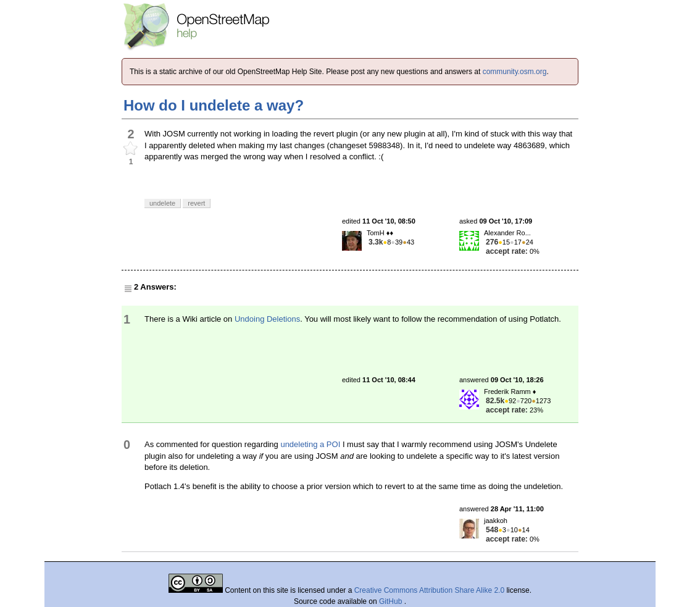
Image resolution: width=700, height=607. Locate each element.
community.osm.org (515, 72)
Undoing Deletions (267, 319)
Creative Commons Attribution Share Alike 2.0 (429, 590)
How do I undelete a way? (214, 105)
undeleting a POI (310, 444)
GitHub (392, 601)
